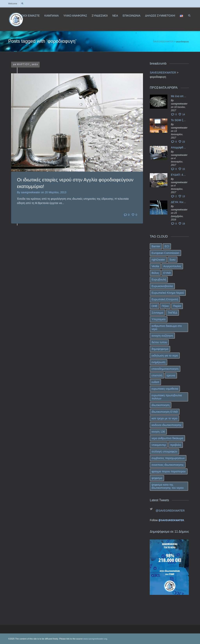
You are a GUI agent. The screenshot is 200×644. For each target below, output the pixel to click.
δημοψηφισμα (160, 349)
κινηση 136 (158, 432)
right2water (158, 260)
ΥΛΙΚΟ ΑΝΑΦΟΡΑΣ (75, 16)
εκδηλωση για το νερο (165, 356)
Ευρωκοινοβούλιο (162, 286)
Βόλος (155, 273)
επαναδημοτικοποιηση (165, 369)
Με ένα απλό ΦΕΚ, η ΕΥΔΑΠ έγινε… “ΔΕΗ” (179, 96)
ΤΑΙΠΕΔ (172, 313)
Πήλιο (165, 306)
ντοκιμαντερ (159, 445)
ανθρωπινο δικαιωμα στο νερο (167, 327)
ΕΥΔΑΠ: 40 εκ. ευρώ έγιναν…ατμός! (179, 175)
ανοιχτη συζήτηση (162, 336)
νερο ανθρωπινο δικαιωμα (167, 438)
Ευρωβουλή (159, 279)
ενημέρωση (158, 362)
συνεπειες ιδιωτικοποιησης (168, 465)
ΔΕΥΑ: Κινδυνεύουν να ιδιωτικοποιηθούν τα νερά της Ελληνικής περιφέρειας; (179, 202)
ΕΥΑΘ (167, 273)
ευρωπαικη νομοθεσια (165, 389)
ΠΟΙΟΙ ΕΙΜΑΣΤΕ (29, 16)
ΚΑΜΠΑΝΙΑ (51, 16)
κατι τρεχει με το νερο (164, 418)
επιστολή (157, 375)
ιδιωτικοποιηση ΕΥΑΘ (165, 412)
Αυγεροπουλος (172, 266)
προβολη (176, 445)
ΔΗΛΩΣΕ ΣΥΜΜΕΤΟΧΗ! (160, 16)
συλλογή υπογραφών (164, 452)
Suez (172, 260)
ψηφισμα (157, 478)
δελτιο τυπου (159, 342)
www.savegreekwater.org (95, 639)
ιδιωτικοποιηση (161, 405)
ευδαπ (155, 382)
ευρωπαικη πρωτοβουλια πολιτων (167, 397)
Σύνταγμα (157, 313)
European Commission (165, 253)
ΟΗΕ (154, 306)
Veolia (155, 266)
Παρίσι (177, 306)
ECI (167, 246)
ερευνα (171, 375)
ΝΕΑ (115, 16)
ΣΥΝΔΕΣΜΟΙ (100, 16)
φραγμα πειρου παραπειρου (169, 471)
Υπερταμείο (159, 319)
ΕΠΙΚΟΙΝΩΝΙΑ (132, 16)
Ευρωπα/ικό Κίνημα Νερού (168, 293)
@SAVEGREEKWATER (170, 511)
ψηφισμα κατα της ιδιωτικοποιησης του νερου (168, 486)
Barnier (156, 246)
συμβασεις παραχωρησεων (168, 458)
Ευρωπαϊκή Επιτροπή (165, 299)
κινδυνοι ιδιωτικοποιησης (167, 425)
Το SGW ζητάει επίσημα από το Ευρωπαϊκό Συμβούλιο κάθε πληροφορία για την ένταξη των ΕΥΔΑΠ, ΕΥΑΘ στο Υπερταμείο (179, 120)
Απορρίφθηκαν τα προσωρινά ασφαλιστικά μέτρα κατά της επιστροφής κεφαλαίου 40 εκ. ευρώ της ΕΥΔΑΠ (179, 147)
